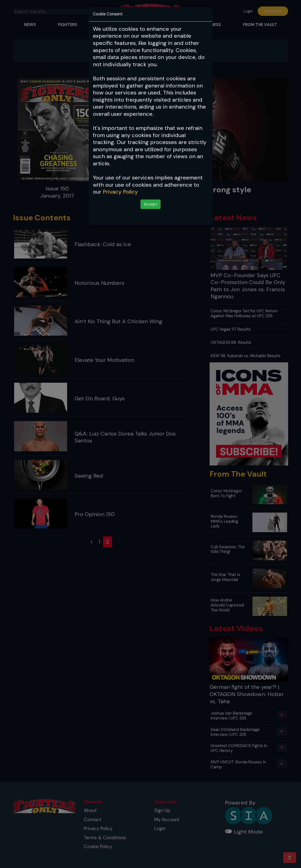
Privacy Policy (120, 192)
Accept (150, 204)
